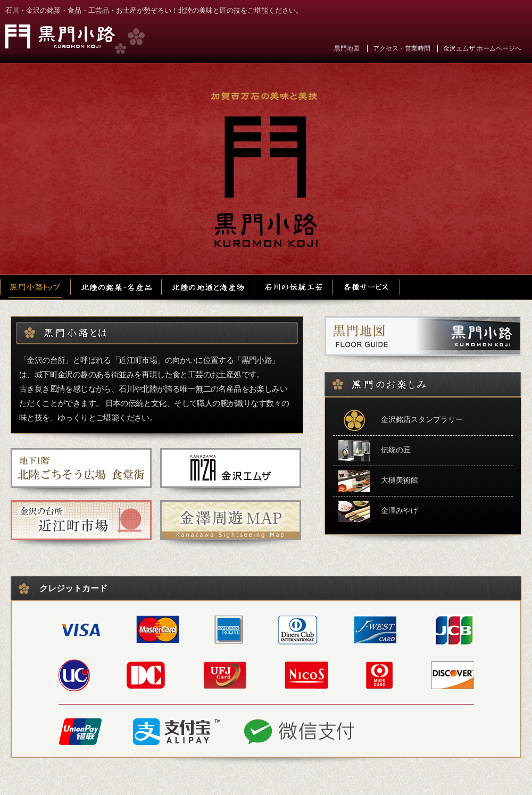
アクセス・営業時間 (402, 48)
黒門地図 (347, 48)
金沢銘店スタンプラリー (401, 420)
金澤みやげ (378, 511)
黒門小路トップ (36, 287)
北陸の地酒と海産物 (209, 287)
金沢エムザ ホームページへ (482, 48)
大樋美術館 (378, 481)
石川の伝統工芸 (294, 287)
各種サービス (367, 287)
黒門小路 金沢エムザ (75, 39)
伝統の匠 (375, 451)
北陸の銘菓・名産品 (117, 287)
